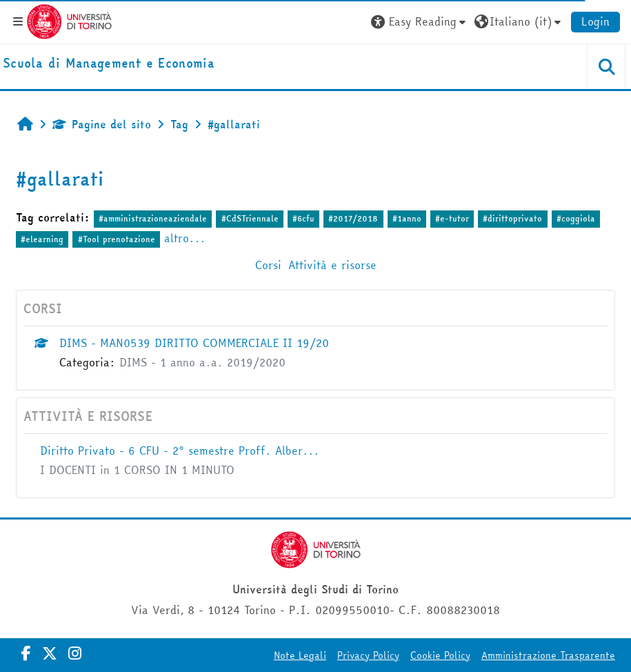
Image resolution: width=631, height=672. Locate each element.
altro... (185, 238)
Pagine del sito (102, 124)
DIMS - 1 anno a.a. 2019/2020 (202, 362)
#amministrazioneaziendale (153, 218)
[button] (420, 21)
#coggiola (576, 218)
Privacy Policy (368, 655)
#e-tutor (452, 218)
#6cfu (303, 218)
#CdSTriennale (250, 218)
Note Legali (300, 655)
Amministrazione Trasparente (548, 655)
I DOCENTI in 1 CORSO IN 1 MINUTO (137, 470)
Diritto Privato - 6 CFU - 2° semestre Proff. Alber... (180, 451)
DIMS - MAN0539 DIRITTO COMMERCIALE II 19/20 (194, 343)
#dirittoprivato (512, 218)
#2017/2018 (353, 218)
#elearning (42, 239)
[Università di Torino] (69, 20)
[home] (109, 64)
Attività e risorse (332, 265)
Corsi (268, 265)
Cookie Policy (440, 655)
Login (595, 21)
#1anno (407, 218)
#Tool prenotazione (117, 239)
